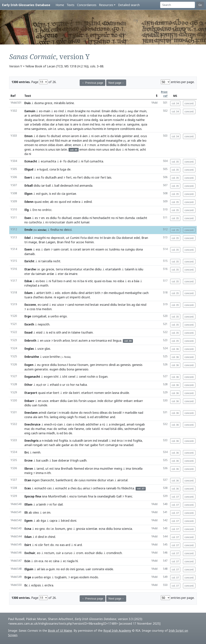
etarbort (87, 393)
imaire (73, 274)
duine (48, 297)
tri (101, 238)
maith (44, 285)
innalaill (103, 441)
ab (113, 124)
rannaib (111, 488)
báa (137, 281)
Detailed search (129, 5)
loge (142, 429)
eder (45, 202)
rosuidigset (32, 140)
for (73, 242)
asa (35, 120)
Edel (27, 238)
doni (73, 521)
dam (47, 249)
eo (41, 111)
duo (118, 149)
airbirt (41, 293)
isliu (141, 269)
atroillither (102, 417)
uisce (61, 305)
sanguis (78, 129)
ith (49, 473)
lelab (118, 136)
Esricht (29, 261)
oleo (36, 512)
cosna (28, 417)
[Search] (178, 5)
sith (59, 332)
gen (92, 365)
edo (58, 293)
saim (57, 249)
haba (83, 385)
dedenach (67, 185)
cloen (86, 124)
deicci (68, 230)
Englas (29, 349)
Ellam (28, 504)
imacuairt (76, 120)
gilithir (118, 401)
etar (49, 393)
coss (32, 309)
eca (41, 561)
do (91, 140)
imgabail (99, 140)
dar (136, 111)
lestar (122, 305)
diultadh (51, 177)
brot (75, 340)
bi (58, 169)
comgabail (39, 316)
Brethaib (67, 468)
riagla (71, 561)
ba (82, 281)
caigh (70, 417)
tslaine (76, 332)
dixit (91, 238)
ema (119, 124)
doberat (127, 238)
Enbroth (30, 340)
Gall (119, 496)
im (49, 512)
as (118, 365)
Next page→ (116, 83)
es (75, 177)
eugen (54, 369)
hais (61, 124)
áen (85, 136)
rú (55, 424)
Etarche (30, 269)
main (47, 111)
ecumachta (48, 161)
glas (47, 349)
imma (40, 473)
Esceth (29, 324)
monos (40, 149)
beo (42, 281)
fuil (86, 161)
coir (97, 177)
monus (135, 145)
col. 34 (175, 103)
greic (28, 149)
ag (133, 305)
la (95, 496)
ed (51, 332)
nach (52, 445)
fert (69, 177)
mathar (40, 429)
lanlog (54, 417)
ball (48, 185)
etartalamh (113, 269)
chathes (38, 297)
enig (27, 433)
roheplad (31, 285)
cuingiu (130, 249)
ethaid (54, 385)
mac (27, 429)
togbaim (61, 577)
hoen (131, 149)
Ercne (28, 460)
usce (47, 340)
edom (66, 293)
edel (137, 238)
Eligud (29, 169)
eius (139, 129)
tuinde (43, 405)
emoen (29, 145)
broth (58, 340)
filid (57, 140)
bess (96, 413)
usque (92, 401)
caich (34, 433)
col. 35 (175, 162)
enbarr (55, 401)
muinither (107, 468)
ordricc (47, 210)
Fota (84, 238)
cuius (82, 480)
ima (96, 468)
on (44, 512)
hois (98, 129)
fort (102, 445)
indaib (49, 441)
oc (114, 115)
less (98, 124)
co (68, 385)
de (69, 169)
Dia (119, 238)
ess (38, 177)
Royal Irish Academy (117, 631)
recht (57, 261)
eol (38, 194)
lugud (44, 169)
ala (35, 417)
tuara (28, 297)
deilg (95, 120)
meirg (118, 468)
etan (110, 480)
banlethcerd (64, 480)
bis (129, 305)
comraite (98, 569)
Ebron (29, 468)
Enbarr (29, 401)
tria (39, 309)
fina (90, 496)
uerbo (55, 316)
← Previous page (92, 83)
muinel (96, 111)
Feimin (89, 242)
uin (50, 129)
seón (108, 393)
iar (43, 185)
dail (60, 504)
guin (44, 194)
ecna (102, 529)
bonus (62, 365)
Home (60, 5)
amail (130, 424)
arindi (42, 413)
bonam (83, 365)
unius (88, 129)
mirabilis (60, 103)
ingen (36, 480)
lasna (116, 393)
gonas (80, 569)
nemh (36, 452)
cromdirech (114, 553)
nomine (91, 480)
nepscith (44, 324)
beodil (117, 413)
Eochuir (30, 553)
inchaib (80, 424)
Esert (28, 177)
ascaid (121, 115)
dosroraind (54, 120)
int (93, 249)
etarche (89, 269)
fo (48, 136)
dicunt (86, 297)
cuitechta (35, 222)
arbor (66, 340)
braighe (80, 111)
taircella (47, 261)
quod (63, 202)
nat (87, 445)
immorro (102, 365)
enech (48, 424)
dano (42, 136)
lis (71, 115)
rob (133, 140)
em (108, 124)
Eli (26, 512)
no (88, 111)
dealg (28, 120)
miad (82, 417)
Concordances (87, 5)
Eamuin (30, 111)
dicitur (109, 401)
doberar (64, 460)
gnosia (80, 529)
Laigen (51, 242)
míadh (51, 433)
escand (105, 305)
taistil (96, 429)
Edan (28, 537)
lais (109, 177)
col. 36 (175, 349)
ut (68, 238)
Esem (28, 249)
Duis (27, 103)
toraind (60, 115)
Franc (129, 496)
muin (71, 111)
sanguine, (134, 124)
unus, (61, 129)
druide (125, 393)
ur (64, 385)
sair (27, 124)
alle (139, 140)
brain (107, 238)
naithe (140, 120)
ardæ (50, 274)
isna (57, 468)
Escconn (30, 305)
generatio (41, 369)
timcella (137, 468)
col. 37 (175, 497)
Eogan (103, 376)
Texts (70, 5)
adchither (92, 424)
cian (60, 424)
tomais (82, 496)
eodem (84, 577)
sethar (62, 429)
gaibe (94, 445)
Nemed (79, 468)
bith (48, 293)
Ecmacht (31, 161)
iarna (42, 433)
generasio (82, 369)
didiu (114, 111)
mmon (104, 145)
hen (121, 218)
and (136, 136)
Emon (28, 136)
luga (63, 169)
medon (77, 140)
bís (76, 401)
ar (26, 115)
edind (88, 202)
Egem (28, 521)
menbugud (116, 293)
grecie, (50, 269)
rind (61, 111)
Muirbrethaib (57, 496)
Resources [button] (106, 5)
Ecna (28, 529)
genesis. (126, 365)
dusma (39, 103)
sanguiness (39, 129)
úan (70, 401)
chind (51, 537)
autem (83, 340)
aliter (68, 145)
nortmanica (99, 340)
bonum (60, 529)
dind (81, 293)
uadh (45, 460)
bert (56, 393)
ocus (144, 136)
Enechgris (31, 441)
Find (67, 242)
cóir (40, 545)
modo (94, 577)
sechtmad (131, 429)
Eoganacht (32, 376)
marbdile (131, 413)
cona (87, 120)
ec (51, 561)
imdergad (118, 424)
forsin (83, 401)
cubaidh (78, 441)
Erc (27, 452)
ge (43, 269)
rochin (91, 376)
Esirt (28, 545)
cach (146, 293)
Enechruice (32, 424)
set (46, 445)
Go (200, 5)
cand (45, 305)
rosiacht (118, 120)
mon (93, 145)
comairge (112, 445)
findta (55, 230)
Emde (28, 230)
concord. (189, 103)
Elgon (28, 194)
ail (38, 569)
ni (92, 136)
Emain (106, 111)
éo (48, 529)
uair (88, 569)
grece (45, 365)
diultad (56, 136)
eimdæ (42, 230)
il (71, 460)
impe (66, 120)
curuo (68, 553)
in (67, 115)
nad (141, 413)
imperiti (75, 297)
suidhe (107, 115)
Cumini (75, 238)
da (112, 136)
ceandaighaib (106, 496)
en (43, 218)
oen (97, 136)
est (69, 202)
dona (139, 249)
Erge (28, 316)
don (75, 115)
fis (119, 488)
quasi (38, 202)
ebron (89, 468)
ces (49, 488)
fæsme (79, 429)
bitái (114, 429)
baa (109, 281)
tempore (113, 129)
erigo (63, 316)
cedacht (142, 218)
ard (68, 545)
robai (94, 115)
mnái (82, 115)
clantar (52, 413)
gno (42, 529)
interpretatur (73, 269)
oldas (46, 124)
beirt (76, 393)
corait (65, 249)
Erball (29, 185)
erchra (49, 585)
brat (42, 120)
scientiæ (92, 529)
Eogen (29, 365)
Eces (28, 488)
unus (52, 149)
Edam (28, 293)
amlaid (36, 115)
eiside (109, 569)
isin (143, 145)
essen (77, 218)
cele (71, 429)
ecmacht (40, 488)
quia (144, 124)
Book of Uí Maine (60, 631)
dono (92, 149)
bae (55, 460)
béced (65, 521)
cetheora (99, 488)
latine (70, 103)
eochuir (90, 553)
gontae (71, 194)
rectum (49, 553)
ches (73, 488)
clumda (130, 218)
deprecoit (58, 238)
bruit (132, 115)
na (122, 249)
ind (92, 124)
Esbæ (28, 281)
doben (141, 115)
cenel (72, 376)
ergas (75, 577)
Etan (28, 480)
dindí (123, 145)
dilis (120, 429)
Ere (35, 210)
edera (76, 202)
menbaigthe (133, 293)
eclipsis (36, 585)
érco (120, 441)
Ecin (27, 561)
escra (73, 496)
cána (56, 561)
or (45, 385)
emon (66, 136)
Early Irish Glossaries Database (26, 5)
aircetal (122, 480)
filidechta (128, 488)
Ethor (28, 385)
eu (39, 365)
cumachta (96, 161)
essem (100, 249)
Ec (26, 585)
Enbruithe (32, 357)
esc (54, 305)
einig (62, 417)
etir (90, 281)
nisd (144, 305)
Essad (28, 332)
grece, (49, 103)
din (106, 293)
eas (62, 545)
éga (43, 521)
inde (100, 401)
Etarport (31, 393)
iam (40, 417)
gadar (66, 445)
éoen (60, 145)
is (29, 115)
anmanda (86, 185)
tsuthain (87, 332)
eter (27, 274)
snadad (128, 445)
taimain (41, 274)
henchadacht (102, 218)
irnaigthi (40, 238)
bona (72, 365)
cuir (58, 553)
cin (36, 561)
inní (73, 569)
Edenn (29, 202)
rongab (140, 424)
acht (104, 136)
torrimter (48, 115)
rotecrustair (57, 222)
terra (59, 269)
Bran (145, 238)
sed (112, 149)
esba (121, 281)
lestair (94, 305)
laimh (42, 504)
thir (81, 445)
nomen (80, 305)
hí (77, 561)
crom (80, 553)
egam (61, 297)
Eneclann (31, 413)
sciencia (127, 529)
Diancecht (47, 480)
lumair (85, 222)
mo (97, 238)
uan (35, 405)
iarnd (40, 468)
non (99, 149)
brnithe (55, 357)
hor (73, 385)
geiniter (127, 136)
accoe (80, 242)
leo (144, 140)
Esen (28, 218)
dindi (112, 365)
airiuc (87, 488)
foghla (63, 441)
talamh (130, 269)
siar (67, 124)
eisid (39, 332)
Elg (27, 210)
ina (100, 115)
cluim (70, 222)
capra (53, 521)
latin (64, 149)
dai (138, 305)
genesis (137, 365)
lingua (117, 340)
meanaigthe (114, 140)
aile (58, 445)
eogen (48, 376)
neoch (88, 413)
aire (76, 124)
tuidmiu (115, 249)
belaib (37, 124)
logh (76, 460)
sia (101, 120)
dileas (104, 413)
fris (46, 417)
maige (33, 242)
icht (56, 376)
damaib (30, 254)
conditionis (128, 129)
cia (63, 194)
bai (38, 460)
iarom (108, 120)
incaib (66, 413)
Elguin (29, 569)
